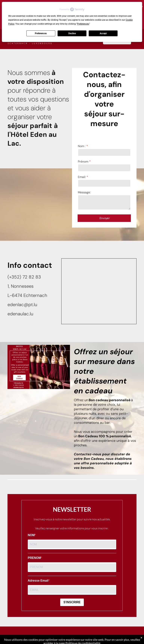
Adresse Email (38, 581)
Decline (72, 33)
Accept (103, 33)
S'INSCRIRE (72, 602)
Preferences (41, 33)
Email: (82, 177)
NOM (31, 535)
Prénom (83, 162)
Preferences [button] (83, 24)
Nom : (82, 146)
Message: (84, 192)
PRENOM (34, 558)
